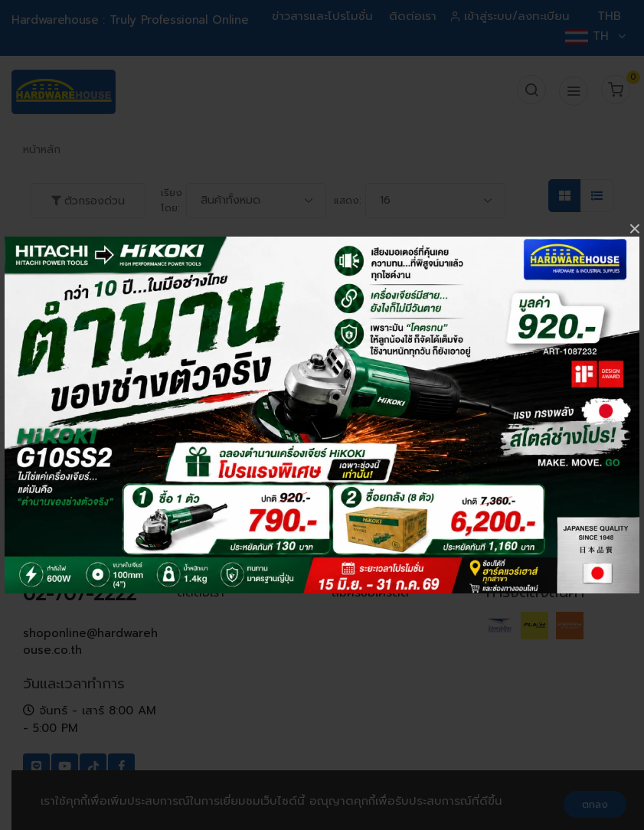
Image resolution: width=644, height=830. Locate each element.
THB (609, 16)
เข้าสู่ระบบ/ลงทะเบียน (511, 16)
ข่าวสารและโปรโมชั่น (322, 16)
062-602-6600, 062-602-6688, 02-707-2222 (91, 570)
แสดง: (348, 200)
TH (595, 36)
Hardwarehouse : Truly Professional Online (130, 20)
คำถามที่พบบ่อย (372, 531)
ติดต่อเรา (413, 16)
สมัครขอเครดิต (370, 593)
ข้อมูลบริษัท (206, 531)
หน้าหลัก (42, 150)
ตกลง (595, 804)
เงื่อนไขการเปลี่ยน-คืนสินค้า (386, 562)
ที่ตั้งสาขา (201, 572)
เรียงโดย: (172, 200)
